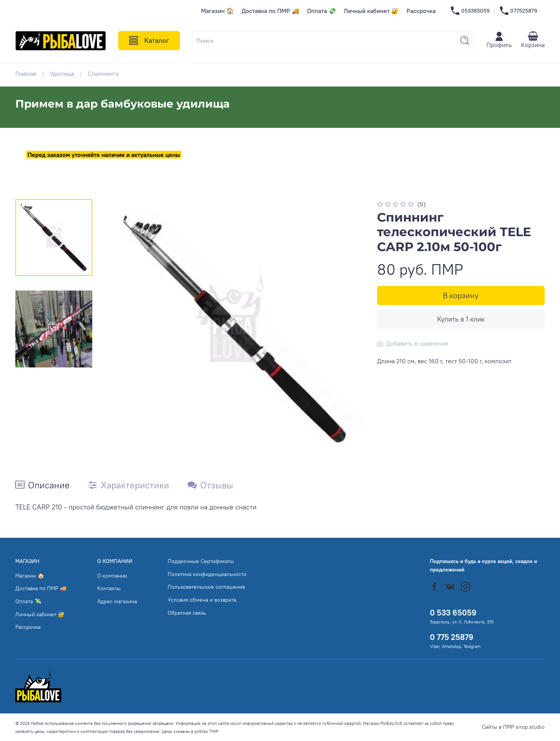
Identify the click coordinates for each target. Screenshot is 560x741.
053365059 (470, 11)
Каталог (149, 41)
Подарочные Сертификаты (201, 561)
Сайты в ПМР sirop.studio (513, 727)
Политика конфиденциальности (207, 574)
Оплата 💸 (322, 11)
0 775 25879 (452, 637)
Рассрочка (421, 11)
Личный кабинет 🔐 (371, 11)
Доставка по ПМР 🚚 (270, 11)
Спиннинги (103, 73)
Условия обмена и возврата (202, 600)
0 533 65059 (453, 613)
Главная (26, 73)
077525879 (518, 11)
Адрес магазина (117, 601)
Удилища (62, 73)
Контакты (109, 588)
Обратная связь (187, 613)
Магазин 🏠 (217, 11)
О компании (112, 576)
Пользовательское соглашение (207, 587)
